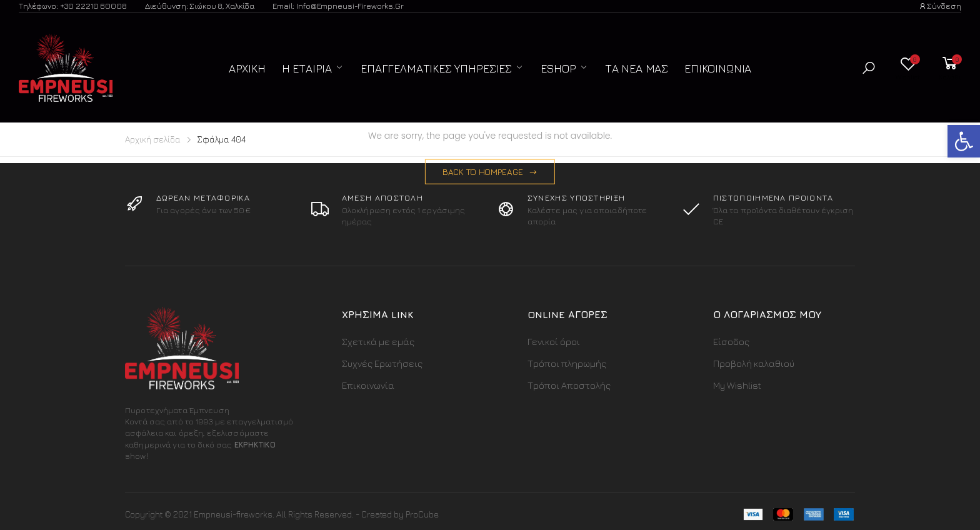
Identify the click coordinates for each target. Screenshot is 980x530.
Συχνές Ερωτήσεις (382, 363)
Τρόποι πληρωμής (567, 363)
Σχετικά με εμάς (378, 342)
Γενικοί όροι (554, 342)
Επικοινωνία (718, 68)
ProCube (422, 514)
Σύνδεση (940, 6)
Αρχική (247, 68)
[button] (869, 68)
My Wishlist (737, 385)
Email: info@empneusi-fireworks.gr (338, 6)
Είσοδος (731, 342)
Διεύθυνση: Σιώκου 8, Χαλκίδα (200, 6)
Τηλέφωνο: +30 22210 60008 (73, 6)
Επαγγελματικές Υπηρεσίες (436, 68)
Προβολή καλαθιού (754, 363)
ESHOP (558, 68)
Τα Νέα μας (637, 68)
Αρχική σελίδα (153, 139)
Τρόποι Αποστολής (569, 385)
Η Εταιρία (307, 68)
